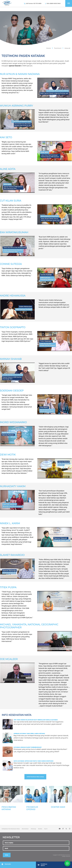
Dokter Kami (58, 807)
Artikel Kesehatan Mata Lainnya (35, 777)
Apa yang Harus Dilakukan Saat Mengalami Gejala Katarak (36, 720)
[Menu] (69, 3)
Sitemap (33, 829)
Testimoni (58, 48)
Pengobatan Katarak (9, 808)
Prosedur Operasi (32, 808)
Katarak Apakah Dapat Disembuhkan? (28, 747)
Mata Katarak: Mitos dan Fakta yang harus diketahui (33, 761)
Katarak (67, 48)
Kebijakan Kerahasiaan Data (11, 829)
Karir (46, 829)
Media (40, 829)
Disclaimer (25, 829)
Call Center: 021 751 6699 (33, 3)
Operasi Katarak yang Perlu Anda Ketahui (29, 734)
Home (49, 48)
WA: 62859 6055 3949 (53, 3)
